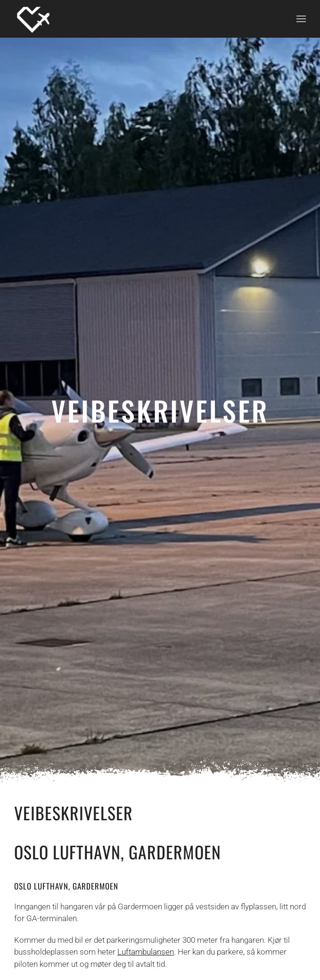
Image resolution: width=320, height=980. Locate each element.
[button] (301, 19)
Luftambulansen (146, 952)
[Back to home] (33, 19)
